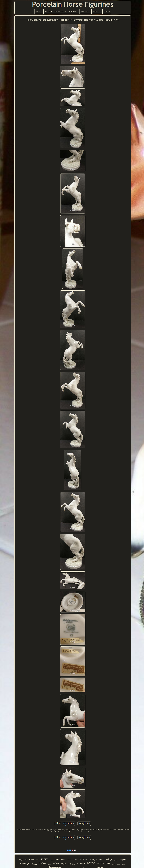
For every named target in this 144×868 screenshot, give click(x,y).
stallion (69, 860)
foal (37, 860)
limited (34, 864)
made (57, 860)
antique (94, 859)
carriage (108, 859)
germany (30, 859)
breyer (49, 864)
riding (124, 864)
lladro (42, 863)
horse (91, 863)
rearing (52, 860)
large (21, 859)
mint (63, 859)
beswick (75, 860)
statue (81, 863)
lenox (113, 864)
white (56, 863)
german (116, 860)
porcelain (103, 863)
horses (44, 859)
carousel (84, 859)
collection (72, 864)
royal (63, 864)
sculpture (123, 860)
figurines (119, 864)
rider (100, 860)
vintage (25, 863)
